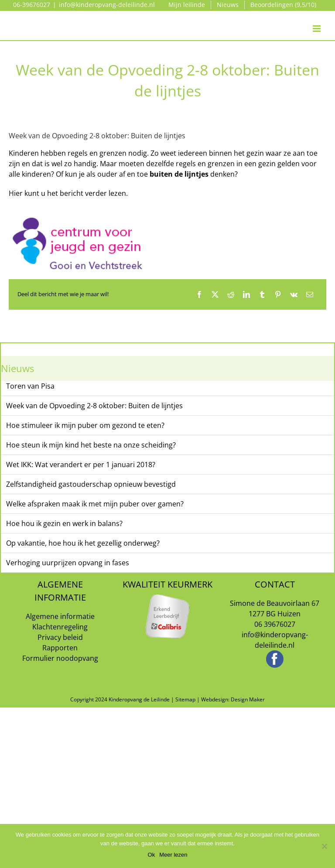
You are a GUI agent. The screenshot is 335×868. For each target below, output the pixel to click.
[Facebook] (199, 294)
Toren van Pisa (30, 386)
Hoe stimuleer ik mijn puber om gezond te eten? (85, 425)
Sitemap (185, 699)
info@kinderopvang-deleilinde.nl (107, 5)
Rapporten (60, 648)
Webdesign (215, 699)
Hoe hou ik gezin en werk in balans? (64, 523)
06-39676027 (32, 5)
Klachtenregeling (60, 627)
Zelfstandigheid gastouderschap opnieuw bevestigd (91, 484)
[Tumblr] (262, 294)
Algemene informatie (60, 616)
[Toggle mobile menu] (317, 20)
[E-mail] (310, 294)
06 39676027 (275, 624)
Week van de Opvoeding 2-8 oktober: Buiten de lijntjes (94, 406)
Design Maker (248, 699)
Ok (152, 855)
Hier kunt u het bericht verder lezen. (68, 193)
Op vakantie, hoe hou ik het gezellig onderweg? (83, 543)
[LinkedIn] (246, 294)
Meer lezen (173, 855)
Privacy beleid (60, 637)
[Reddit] (231, 294)
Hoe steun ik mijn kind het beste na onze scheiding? (91, 445)
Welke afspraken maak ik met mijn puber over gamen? (95, 504)
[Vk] (294, 294)
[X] (215, 294)
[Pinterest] (278, 294)
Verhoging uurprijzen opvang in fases (68, 563)
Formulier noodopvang (60, 658)
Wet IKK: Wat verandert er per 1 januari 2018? (81, 465)
